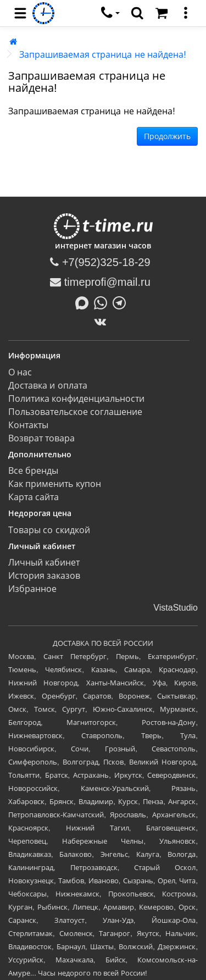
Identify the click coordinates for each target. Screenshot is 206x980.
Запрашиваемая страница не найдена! (103, 55)
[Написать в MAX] (85, 302)
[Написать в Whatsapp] (103, 302)
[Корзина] (162, 13)
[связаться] (110, 13)
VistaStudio (176, 608)
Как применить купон (55, 484)
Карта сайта (34, 497)
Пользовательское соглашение (75, 412)
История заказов (44, 576)
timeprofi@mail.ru (100, 282)
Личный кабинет (44, 563)
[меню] (186, 13)
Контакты (28, 425)
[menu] (20, 13)
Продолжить (167, 136)
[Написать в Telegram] (122, 302)
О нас (20, 372)
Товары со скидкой (49, 530)
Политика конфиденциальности (76, 399)
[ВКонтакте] (103, 322)
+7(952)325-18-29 (100, 262)
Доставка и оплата (48, 386)
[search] (137, 13)
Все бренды (33, 471)
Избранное (32, 589)
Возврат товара (41, 438)
